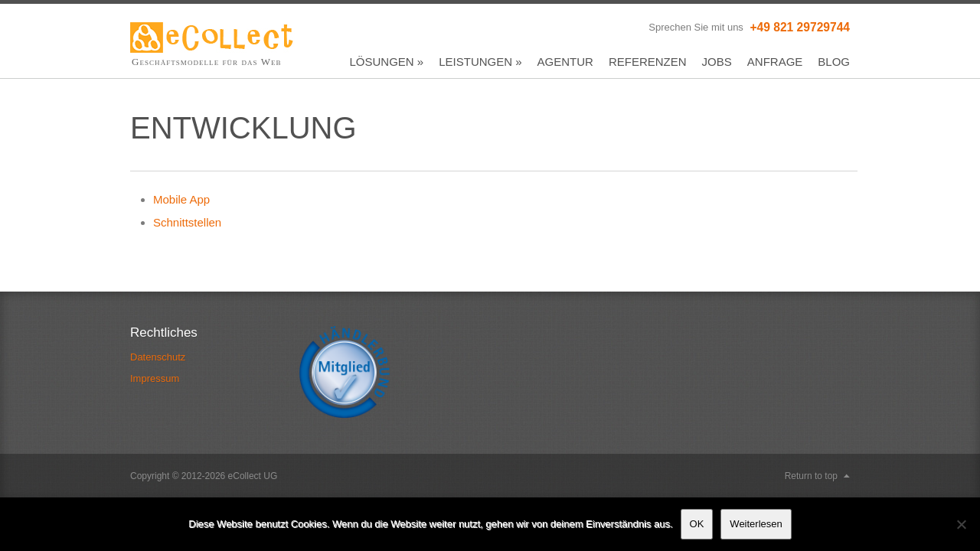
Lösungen (387, 62)
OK (697, 524)
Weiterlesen (756, 524)
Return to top (811, 476)
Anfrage (775, 62)
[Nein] (961, 524)
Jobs (717, 62)
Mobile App (181, 199)
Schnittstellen (187, 222)
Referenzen (648, 62)
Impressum (155, 378)
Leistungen (480, 62)
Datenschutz (158, 357)
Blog (834, 62)
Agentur (565, 62)
